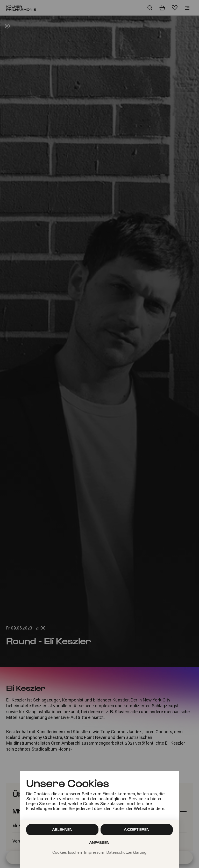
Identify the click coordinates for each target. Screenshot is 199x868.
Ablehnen (62, 829)
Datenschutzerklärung (126, 853)
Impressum (94, 853)
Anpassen (99, 842)
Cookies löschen (67, 853)
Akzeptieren (137, 829)
